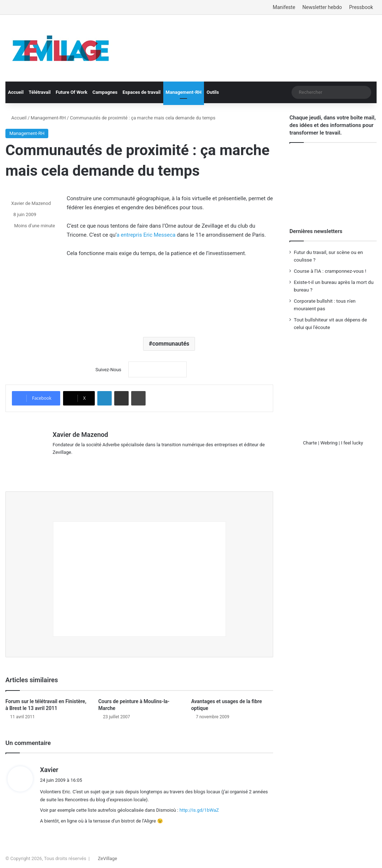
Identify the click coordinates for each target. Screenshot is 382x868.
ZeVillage (107, 855)
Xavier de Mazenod (31, 203)
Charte (310, 443)
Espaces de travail (142, 92)
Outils (213, 92)
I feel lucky (352, 443)
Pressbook (361, 7)
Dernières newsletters (316, 231)
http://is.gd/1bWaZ (199, 807)
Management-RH (184, 92)
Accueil (16, 92)
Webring (329, 443)
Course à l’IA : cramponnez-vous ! (330, 271)
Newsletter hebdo (322, 7)
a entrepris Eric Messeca (146, 235)
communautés (171, 344)
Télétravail (39, 92)
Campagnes (105, 92)
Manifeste (284, 7)
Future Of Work (72, 92)
